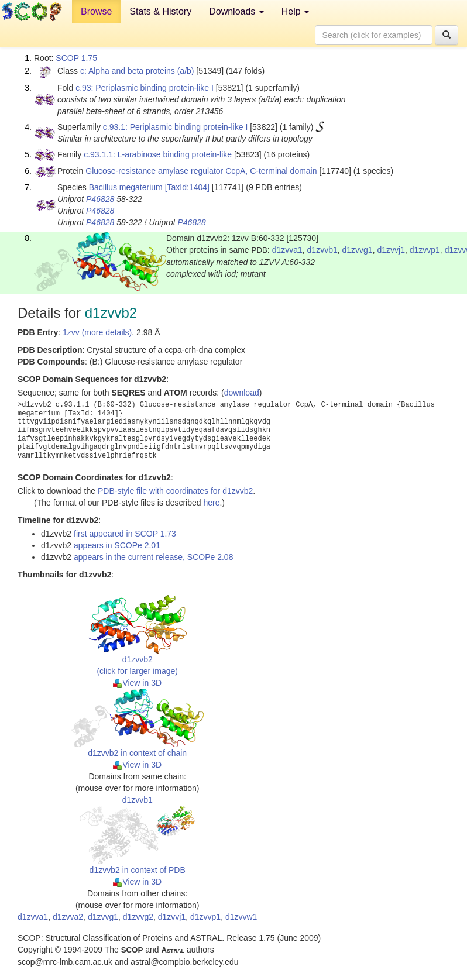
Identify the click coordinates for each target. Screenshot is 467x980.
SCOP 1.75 (76, 58)
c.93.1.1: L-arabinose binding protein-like (158, 154)
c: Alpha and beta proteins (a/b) (137, 71)
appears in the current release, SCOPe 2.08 (153, 557)
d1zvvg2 (138, 917)
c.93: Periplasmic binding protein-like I (145, 88)
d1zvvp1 (425, 250)
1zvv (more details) (97, 332)
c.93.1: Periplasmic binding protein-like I (175, 127)
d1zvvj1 (391, 250)
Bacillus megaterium (126, 187)
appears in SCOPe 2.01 (117, 545)
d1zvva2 (68, 917)
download (242, 393)
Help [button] (295, 11)
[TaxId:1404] (187, 187)
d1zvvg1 (358, 250)
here (211, 503)
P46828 (100, 199)
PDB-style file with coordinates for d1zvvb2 (175, 491)
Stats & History (160, 11)
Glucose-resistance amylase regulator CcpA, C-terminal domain (201, 171)
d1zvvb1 (322, 250)
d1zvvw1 (241, 917)
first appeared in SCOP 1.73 (125, 534)
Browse (96, 11)
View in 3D (137, 683)
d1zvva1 (287, 250)
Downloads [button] (236, 11)
